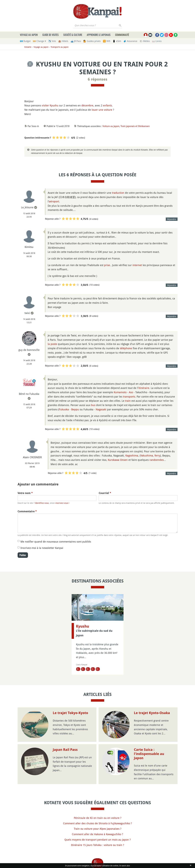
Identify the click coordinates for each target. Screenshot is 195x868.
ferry (157, 455)
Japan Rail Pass (65, 750)
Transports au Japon (60, 47)
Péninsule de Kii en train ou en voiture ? (98, 818)
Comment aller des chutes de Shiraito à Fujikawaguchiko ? (97, 823)
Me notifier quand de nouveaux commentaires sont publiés (56, 542)
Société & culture (73, 35)
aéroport (54, 201)
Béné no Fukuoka (29, 394)
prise (107, 265)
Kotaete (28, 47)
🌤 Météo (145, 41)
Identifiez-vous (42, 503)
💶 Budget (25, 41)
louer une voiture (102, 110)
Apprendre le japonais (99, 35)
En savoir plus (125, 866)
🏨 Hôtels (63, 41)
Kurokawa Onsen (118, 460)
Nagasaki (101, 409)
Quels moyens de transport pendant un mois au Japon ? (98, 840)
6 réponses (98, 79)
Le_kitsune (27, 207)
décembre (87, 105)
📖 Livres (157, 41)
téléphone (126, 348)
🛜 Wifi (107, 41)
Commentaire (27, 511)
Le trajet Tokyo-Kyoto (70, 713)
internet (137, 265)
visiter (45, 105)
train (128, 401)
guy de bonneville (29, 350)
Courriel (105, 493)
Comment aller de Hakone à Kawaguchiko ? (97, 834)
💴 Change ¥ (39, 41)
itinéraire (144, 388)
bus (93, 405)
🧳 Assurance (130, 41)
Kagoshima (132, 455)
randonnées (157, 460)
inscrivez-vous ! (62, 503)
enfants (108, 105)
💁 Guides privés (92, 41)
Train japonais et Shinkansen (135, 126)
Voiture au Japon (111, 126)
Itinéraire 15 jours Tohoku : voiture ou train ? (98, 845)
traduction (118, 193)
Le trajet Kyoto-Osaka (152, 713)
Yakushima (147, 455)
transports (129, 397)
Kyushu (54, 105)
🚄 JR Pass (76, 41)
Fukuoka (64, 409)
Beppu (75, 409)
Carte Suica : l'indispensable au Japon (149, 754)
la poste (52, 344)
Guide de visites (51, 35)
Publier (23, 555)
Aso (131, 392)
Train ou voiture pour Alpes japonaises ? (98, 829)
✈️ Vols (52, 41)
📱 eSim (117, 41)
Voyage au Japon (29, 35)
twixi (27, 313)
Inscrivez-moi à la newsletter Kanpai (42, 548)
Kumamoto (120, 392)
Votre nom (25, 493)
